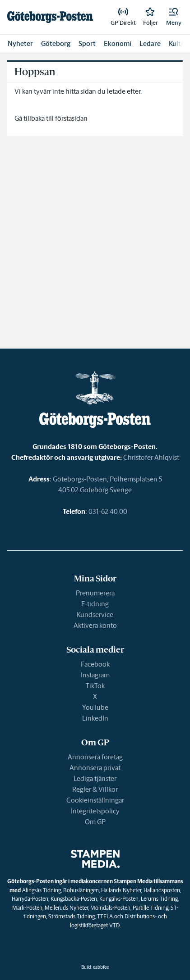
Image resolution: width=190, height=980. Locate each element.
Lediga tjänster (95, 778)
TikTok (95, 686)
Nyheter (20, 43)
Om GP (95, 822)
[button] (174, 17)
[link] (50, 17)
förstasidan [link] (71, 118)
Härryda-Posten (30, 899)
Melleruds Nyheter (66, 908)
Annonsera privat (95, 768)
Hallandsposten (162, 890)
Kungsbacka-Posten (74, 899)
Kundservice (95, 615)
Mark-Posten (27, 908)
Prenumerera (95, 593)
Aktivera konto (95, 625)
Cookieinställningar (95, 800)
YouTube (95, 707)
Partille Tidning (151, 908)
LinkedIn (95, 718)
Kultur (178, 43)
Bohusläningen (81, 890)
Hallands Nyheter (121, 890)
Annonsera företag (95, 757)
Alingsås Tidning (42, 890)
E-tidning (95, 604)
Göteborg (56, 43)
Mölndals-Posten (110, 908)
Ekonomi (118, 43)
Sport (87, 43)
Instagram (95, 675)
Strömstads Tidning (72, 916)
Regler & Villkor (95, 789)
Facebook (95, 664)
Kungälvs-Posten (119, 899)
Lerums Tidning (159, 899)
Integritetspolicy (95, 811)
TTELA (105, 916)
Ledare (150, 43)
